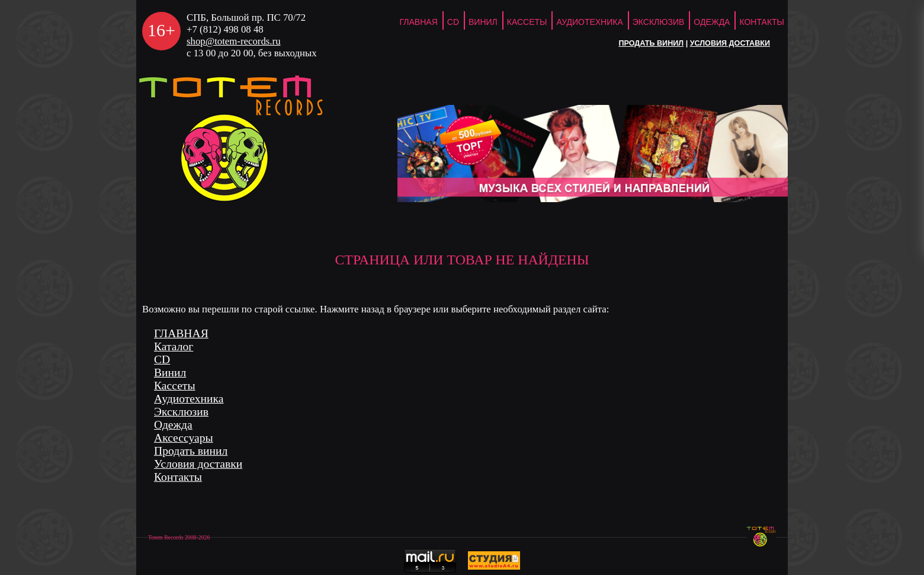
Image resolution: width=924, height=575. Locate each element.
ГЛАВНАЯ (419, 22)
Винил (483, 22)
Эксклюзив (659, 22)
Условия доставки (730, 43)
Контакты (762, 22)
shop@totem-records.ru (234, 41)
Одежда (712, 22)
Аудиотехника (589, 22)
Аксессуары (184, 438)
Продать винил (651, 43)
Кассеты (527, 22)
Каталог (174, 346)
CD (453, 22)
